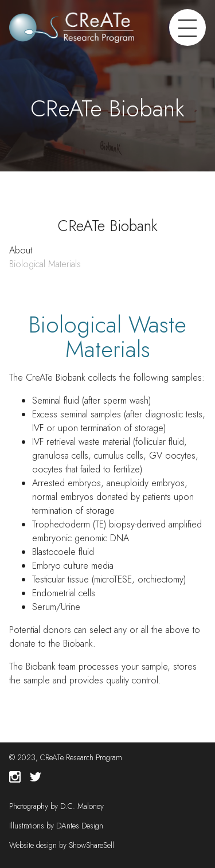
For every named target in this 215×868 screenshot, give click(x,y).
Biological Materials (45, 264)
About (21, 250)
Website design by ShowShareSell (62, 845)
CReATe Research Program (81, 757)
